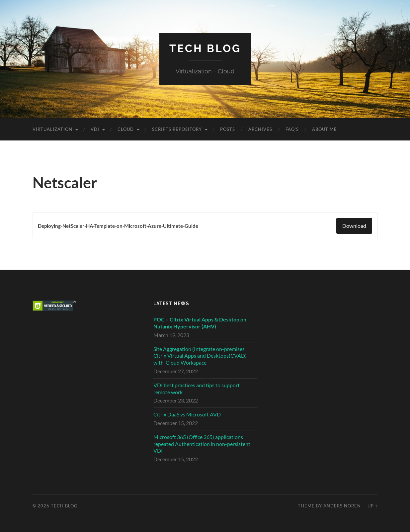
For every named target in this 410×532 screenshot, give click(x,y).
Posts (228, 129)
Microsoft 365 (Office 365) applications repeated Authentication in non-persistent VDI (202, 444)
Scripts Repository (177, 129)
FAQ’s (292, 129)
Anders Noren (342, 506)
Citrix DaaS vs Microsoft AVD (187, 414)
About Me (325, 129)
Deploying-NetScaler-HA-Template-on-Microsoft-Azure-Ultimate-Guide (118, 226)
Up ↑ (372, 506)
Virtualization (52, 129)
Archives (260, 129)
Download (354, 226)
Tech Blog (205, 48)
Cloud (126, 129)
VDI (95, 129)
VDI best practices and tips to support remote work (197, 389)
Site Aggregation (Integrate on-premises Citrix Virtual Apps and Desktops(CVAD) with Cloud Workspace (200, 356)
